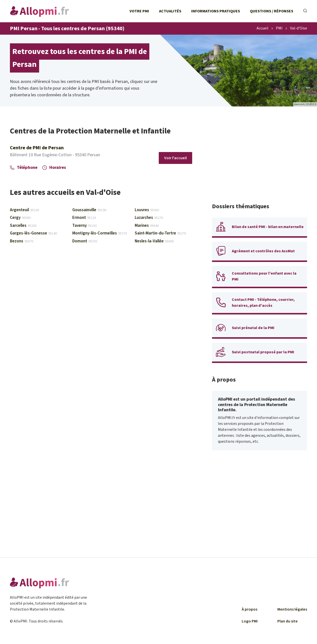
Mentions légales (292, 609)
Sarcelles (23, 226)
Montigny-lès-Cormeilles (100, 233)
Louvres (147, 210)
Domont (85, 241)
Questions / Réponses (272, 11)
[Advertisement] (260, 161)
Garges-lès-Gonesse (33, 233)
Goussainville (89, 210)
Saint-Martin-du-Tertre (160, 233)
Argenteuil (24, 210)
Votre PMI (139, 11)
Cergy (20, 218)
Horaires (54, 167)
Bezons (22, 241)
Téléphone (24, 167)
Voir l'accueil (175, 158)
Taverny (84, 226)
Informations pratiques (216, 11)
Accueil (263, 28)
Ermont (84, 218)
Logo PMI (250, 621)
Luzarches (149, 218)
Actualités (170, 11)
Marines (147, 226)
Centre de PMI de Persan (37, 148)
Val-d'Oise (299, 28)
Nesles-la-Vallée (154, 241)
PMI (279, 28)
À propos (250, 609)
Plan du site (288, 621)
